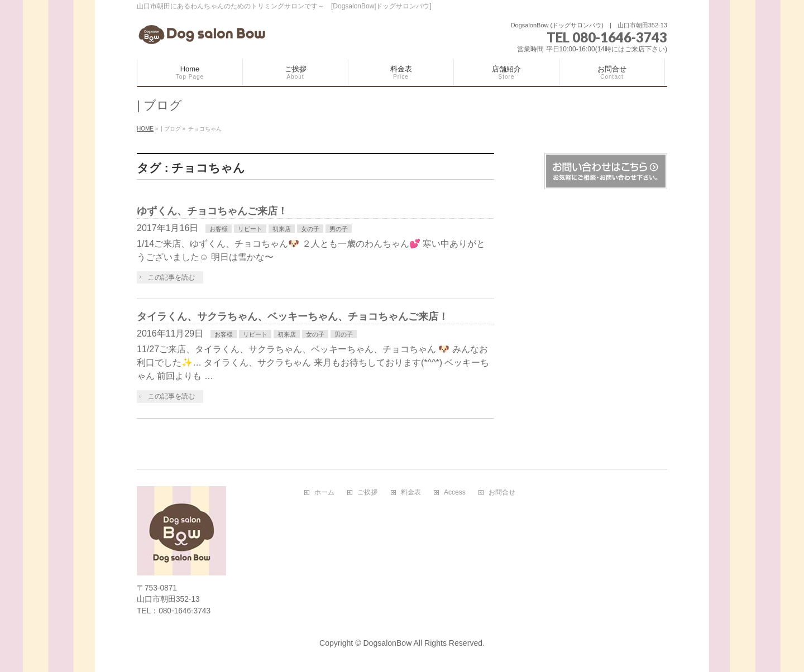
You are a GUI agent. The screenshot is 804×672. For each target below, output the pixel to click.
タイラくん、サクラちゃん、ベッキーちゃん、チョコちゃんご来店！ (293, 316)
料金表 (411, 493)
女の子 (310, 229)
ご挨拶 (367, 493)
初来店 (282, 229)
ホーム (324, 493)
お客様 (219, 229)
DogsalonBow (387, 643)
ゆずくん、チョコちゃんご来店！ (212, 211)
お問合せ (502, 493)
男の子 (339, 229)
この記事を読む (171, 277)
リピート (250, 229)
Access (455, 493)
